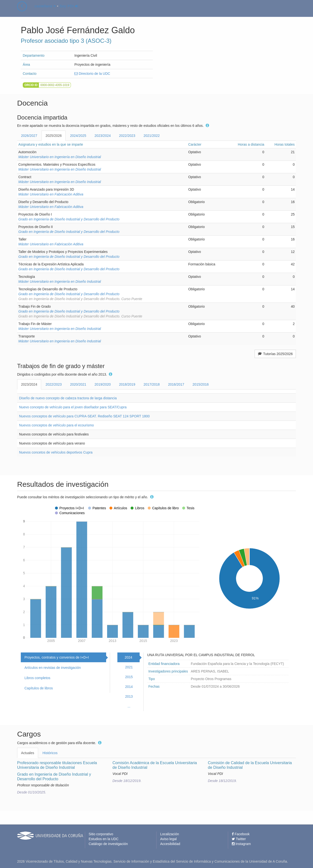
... (129, 706)
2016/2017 (176, 384)
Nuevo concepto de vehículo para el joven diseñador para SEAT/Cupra (73, 407)
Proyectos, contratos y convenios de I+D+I (57, 657)
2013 (129, 696)
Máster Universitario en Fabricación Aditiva (51, 194)
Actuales (28, 753)
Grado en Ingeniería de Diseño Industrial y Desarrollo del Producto (69, 219)
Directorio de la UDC (92, 74)
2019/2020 (103, 384)
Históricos (50, 753)
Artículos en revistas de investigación (53, 668)
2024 (129, 657)
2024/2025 (78, 136)
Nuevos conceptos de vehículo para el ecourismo (56, 425)
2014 (129, 687)
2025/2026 (54, 136)
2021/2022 (152, 136)
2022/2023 (127, 136)
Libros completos (37, 678)
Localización (170, 834)
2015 (129, 677)
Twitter (239, 839)
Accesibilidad (170, 844)
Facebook (241, 834)
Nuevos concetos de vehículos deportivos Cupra (56, 452)
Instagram (241, 844)
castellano (45, 11)
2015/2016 (201, 384)
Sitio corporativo (101, 834)
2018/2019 (127, 384)
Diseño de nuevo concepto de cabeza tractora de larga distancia (68, 398)
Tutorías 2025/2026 (275, 354)
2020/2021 (78, 384)
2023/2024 (103, 136)
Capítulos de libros (39, 688)
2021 (129, 667)
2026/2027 (29, 136)
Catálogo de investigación (108, 844)
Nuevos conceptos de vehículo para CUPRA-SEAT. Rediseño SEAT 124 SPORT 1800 (84, 416)
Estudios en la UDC (104, 839)
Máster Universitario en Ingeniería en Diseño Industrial (60, 157)
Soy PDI (69, 11)
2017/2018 (152, 384)
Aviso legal (168, 839)
